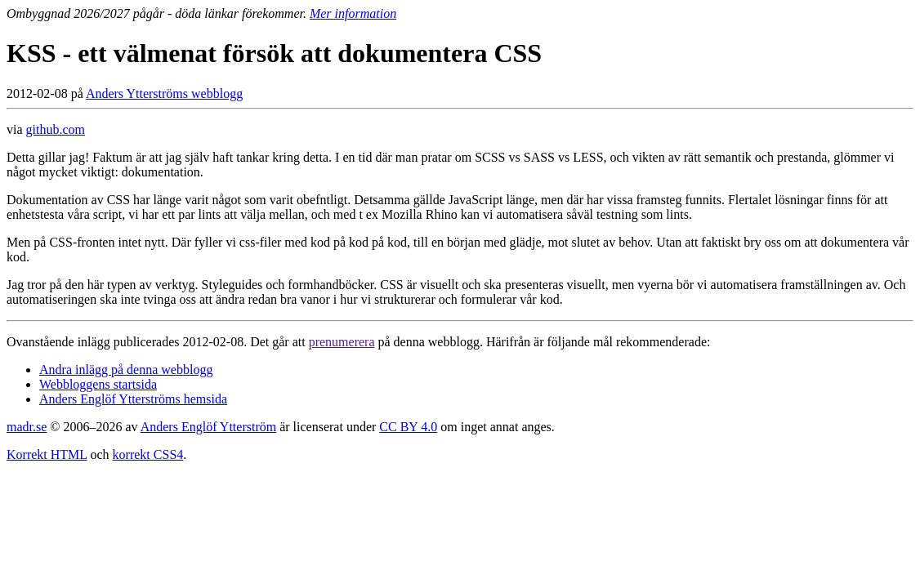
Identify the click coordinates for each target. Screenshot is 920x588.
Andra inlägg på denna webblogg (126, 370)
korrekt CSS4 (148, 454)
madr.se (27, 427)
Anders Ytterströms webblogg (164, 94)
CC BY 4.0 (408, 427)
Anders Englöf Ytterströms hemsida (133, 399)
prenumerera (342, 342)
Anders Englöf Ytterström (208, 427)
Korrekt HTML (47, 454)
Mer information (353, 13)
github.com (56, 129)
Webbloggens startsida (98, 384)
